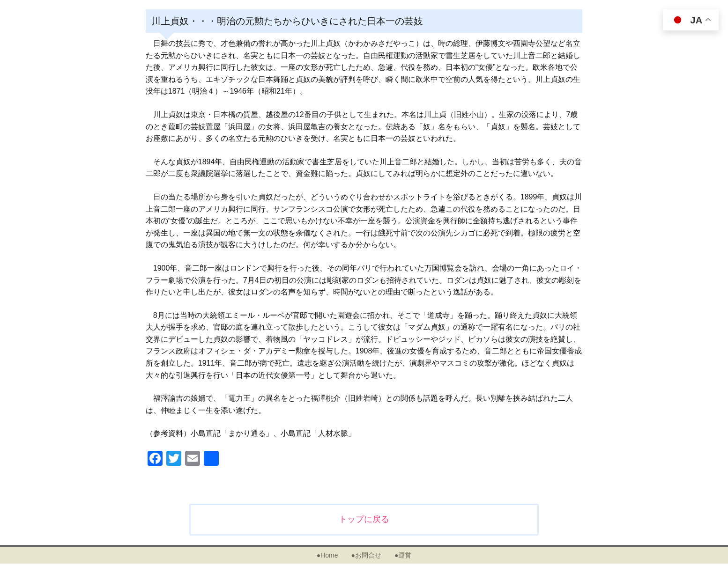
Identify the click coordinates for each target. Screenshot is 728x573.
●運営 (403, 555)
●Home (327, 555)
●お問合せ (366, 555)
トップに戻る (364, 519)
